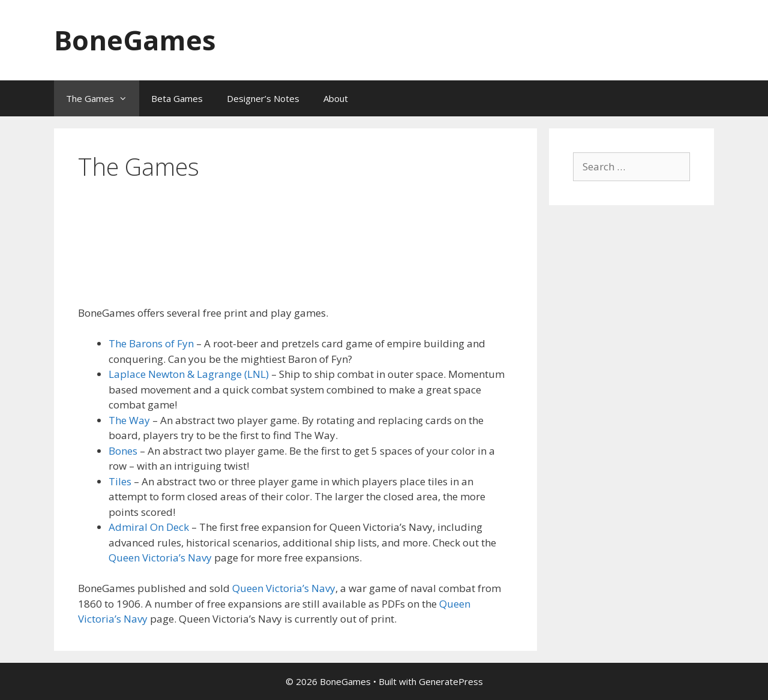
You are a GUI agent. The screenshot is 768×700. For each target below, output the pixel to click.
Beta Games (177, 98)
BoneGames (135, 40)
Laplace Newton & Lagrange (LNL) (189, 374)
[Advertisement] (296, 259)
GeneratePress (451, 681)
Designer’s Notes (263, 98)
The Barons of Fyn (151, 343)
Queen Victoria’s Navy (160, 558)
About (336, 98)
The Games (103, 98)
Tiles (120, 481)
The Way (129, 420)
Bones (124, 451)
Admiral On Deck (149, 527)
